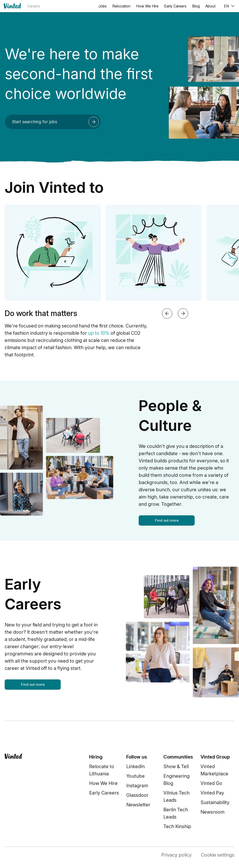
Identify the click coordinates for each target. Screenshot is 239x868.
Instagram (137, 786)
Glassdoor (137, 795)
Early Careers (175, 6)
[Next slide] (183, 313)
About (210, 6)
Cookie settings (218, 855)
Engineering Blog (176, 780)
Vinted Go (211, 783)
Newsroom (213, 812)
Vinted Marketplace (214, 770)
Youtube (135, 776)
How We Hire (147, 6)
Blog (196, 6)
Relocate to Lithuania (102, 770)
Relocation (121, 6)
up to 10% (99, 333)
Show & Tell (176, 766)
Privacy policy (176, 855)
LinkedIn (135, 766)
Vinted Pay (212, 793)
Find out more (167, 520)
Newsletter (138, 805)
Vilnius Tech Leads (176, 796)
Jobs (102, 6)
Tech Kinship (177, 826)
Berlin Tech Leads (176, 813)
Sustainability (215, 802)
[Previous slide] (167, 313)
